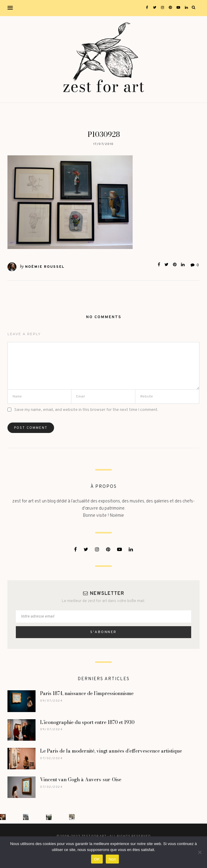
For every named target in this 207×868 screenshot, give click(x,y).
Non (112, 859)
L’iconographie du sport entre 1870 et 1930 (87, 722)
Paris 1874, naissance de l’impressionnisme (87, 693)
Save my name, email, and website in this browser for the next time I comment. (86, 410)
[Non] (200, 852)
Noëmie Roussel (45, 267)
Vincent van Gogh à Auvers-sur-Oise (81, 779)
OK (97, 859)
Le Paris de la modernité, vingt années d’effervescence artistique (112, 751)
